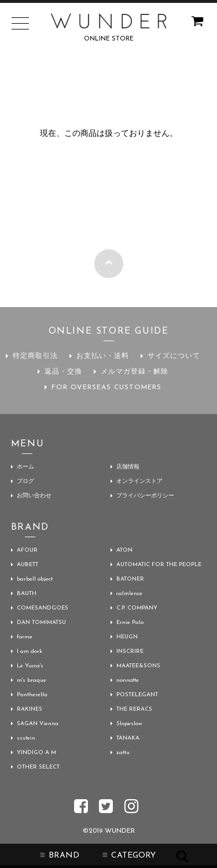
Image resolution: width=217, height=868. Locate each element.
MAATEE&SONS (138, 666)
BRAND (60, 856)
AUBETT (27, 565)
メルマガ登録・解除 (135, 372)
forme (25, 637)
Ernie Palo (130, 623)
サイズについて (174, 356)
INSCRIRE (130, 651)
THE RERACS (134, 709)
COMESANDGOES (43, 608)
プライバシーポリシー (145, 496)
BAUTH (27, 594)
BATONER (130, 579)
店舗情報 (128, 467)
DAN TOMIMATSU (41, 623)
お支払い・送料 (103, 356)
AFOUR (27, 550)
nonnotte (128, 680)
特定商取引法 (35, 356)
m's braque (32, 680)
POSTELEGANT (137, 695)
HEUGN (127, 637)
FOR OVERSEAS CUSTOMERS (106, 387)
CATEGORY (129, 856)
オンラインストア (139, 481)
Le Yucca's (30, 666)
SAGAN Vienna (38, 724)
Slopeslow (129, 724)
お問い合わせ (34, 496)
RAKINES (30, 709)
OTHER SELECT (38, 767)
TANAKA (128, 738)
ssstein (26, 738)
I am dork (30, 651)
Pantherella (32, 695)
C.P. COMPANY (137, 608)
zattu (123, 753)
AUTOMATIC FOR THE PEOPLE (159, 565)
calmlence (129, 594)
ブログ (25, 481)
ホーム (25, 467)
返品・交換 (63, 372)
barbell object (35, 579)
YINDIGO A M (36, 753)
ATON (124, 550)
